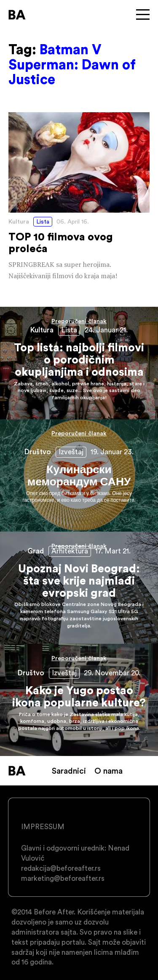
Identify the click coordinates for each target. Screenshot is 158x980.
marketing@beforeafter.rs (63, 878)
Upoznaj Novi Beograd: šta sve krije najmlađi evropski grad (79, 588)
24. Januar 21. (106, 330)
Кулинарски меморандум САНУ (79, 476)
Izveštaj (71, 452)
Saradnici (69, 771)
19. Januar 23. (112, 452)
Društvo (38, 452)
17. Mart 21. (113, 551)
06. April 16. (73, 221)
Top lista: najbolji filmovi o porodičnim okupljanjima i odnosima (79, 363)
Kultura (19, 221)
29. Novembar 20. (112, 673)
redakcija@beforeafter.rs (61, 868)
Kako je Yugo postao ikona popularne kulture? (79, 700)
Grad (36, 551)
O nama (108, 771)
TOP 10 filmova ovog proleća (79, 197)
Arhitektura (70, 551)
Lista (43, 221)
